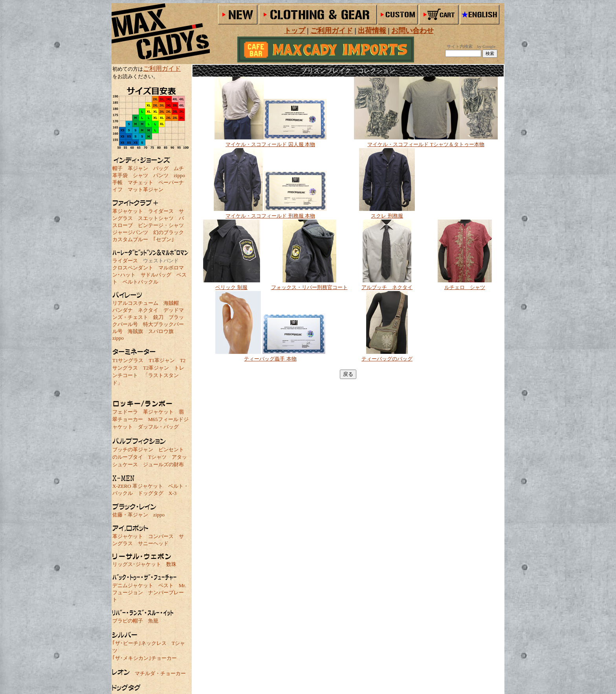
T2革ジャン (156, 368)
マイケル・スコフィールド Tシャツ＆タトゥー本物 (426, 144)
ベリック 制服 (231, 287)
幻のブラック (169, 232)
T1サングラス (128, 360)
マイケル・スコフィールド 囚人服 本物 (270, 144)
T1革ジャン (161, 360)
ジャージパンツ (130, 232)
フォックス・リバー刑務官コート (309, 287)
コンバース (161, 536)
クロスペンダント (133, 268)
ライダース (161, 211)
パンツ (161, 175)
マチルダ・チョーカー (160, 673)
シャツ (140, 175)
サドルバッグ (156, 275)
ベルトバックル (140, 282)
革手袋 (120, 175)
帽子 (117, 168)
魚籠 (153, 621)
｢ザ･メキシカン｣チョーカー (145, 658)
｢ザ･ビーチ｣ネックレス (139, 643)
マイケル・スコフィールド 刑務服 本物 (270, 216)
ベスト (166, 585)
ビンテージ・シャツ (161, 225)
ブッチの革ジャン (133, 450)
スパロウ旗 (161, 331)
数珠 (171, 564)
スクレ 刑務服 (387, 216)
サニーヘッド (153, 543)
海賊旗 (135, 331)
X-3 (172, 493)
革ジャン (138, 168)
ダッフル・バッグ (158, 427)
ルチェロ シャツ (465, 287)
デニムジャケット (133, 585)
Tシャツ (157, 457)
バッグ (161, 168)
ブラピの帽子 (128, 621)
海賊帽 (171, 303)
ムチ (179, 168)
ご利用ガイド (162, 69)
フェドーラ (125, 412)
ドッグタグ (151, 493)
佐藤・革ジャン (130, 515)
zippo (179, 175)
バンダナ (123, 310)
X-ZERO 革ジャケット (138, 486)
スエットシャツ (156, 218)
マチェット (140, 182)
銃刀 (158, 317)
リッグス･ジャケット (137, 564)
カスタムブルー (130, 239)
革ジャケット (128, 211)
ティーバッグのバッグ (387, 359)
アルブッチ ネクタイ (387, 287)
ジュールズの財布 (163, 464)
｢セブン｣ (164, 239)
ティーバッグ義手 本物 (270, 359)
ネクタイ (148, 310)
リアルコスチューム (135, 303)
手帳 (117, 182)
